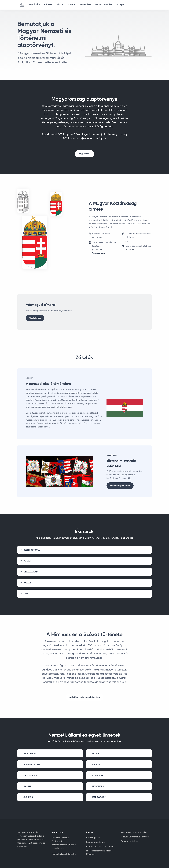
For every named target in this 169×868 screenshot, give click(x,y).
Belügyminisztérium (96, 842)
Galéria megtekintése (120, 486)
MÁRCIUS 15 (30, 753)
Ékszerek (74, 5)
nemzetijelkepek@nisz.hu (64, 854)
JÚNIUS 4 (28, 797)
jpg (93, 237)
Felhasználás (98, 253)
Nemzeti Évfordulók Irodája (134, 832)
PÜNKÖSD (98, 775)
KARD (26, 594)
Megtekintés (84, 154)
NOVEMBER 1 (99, 786)
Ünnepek (125, 5)
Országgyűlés (93, 838)
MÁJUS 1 (97, 764)
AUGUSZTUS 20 (32, 764)
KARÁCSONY (99, 797)
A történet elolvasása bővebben (85, 697)
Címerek (49, 5)
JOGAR (27, 561)
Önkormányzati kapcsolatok (100, 846)
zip (127, 250)
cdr (130, 250)
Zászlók (61, 5)
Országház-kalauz (130, 841)
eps (101, 237)
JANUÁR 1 (29, 786)
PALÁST (27, 583)
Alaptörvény (34, 5)
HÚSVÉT (97, 753)
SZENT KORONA (32, 550)
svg (97, 237)
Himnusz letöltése (107, 5)
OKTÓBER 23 (30, 775)
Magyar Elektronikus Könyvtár (135, 837)
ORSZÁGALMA (31, 572)
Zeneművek (88, 5)
